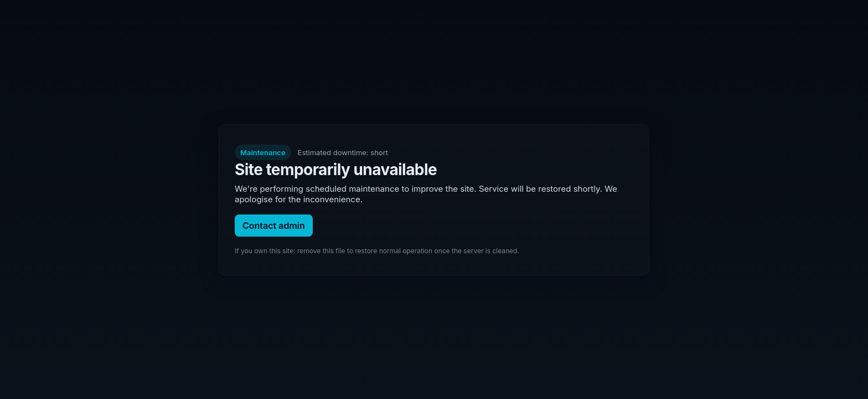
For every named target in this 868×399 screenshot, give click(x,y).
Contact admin (274, 226)
